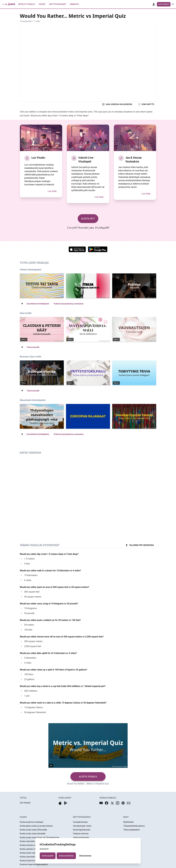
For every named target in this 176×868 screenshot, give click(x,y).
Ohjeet (42, 4)
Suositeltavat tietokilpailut (38, 304)
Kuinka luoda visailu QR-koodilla (33, 830)
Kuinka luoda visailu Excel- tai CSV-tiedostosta (39, 837)
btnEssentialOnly (66, 856)
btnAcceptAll (48, 856)
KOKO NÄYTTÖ (146, 104)
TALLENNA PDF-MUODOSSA (140, 545)
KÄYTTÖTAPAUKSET (82, 817)
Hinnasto (74, 4)
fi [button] (173, 4)
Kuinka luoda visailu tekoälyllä (33, 834)
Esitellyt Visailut (27, 4)
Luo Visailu (164, 4)
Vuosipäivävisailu (80, 822)
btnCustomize (85, 856)
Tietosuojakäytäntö (132, 830)
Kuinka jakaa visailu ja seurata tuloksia (36, 826)
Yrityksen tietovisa (81, 834)
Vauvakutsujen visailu (82, 826)
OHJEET (23, 817)
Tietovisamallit (33, 347)
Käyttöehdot (129, 822)
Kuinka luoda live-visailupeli (31, 822)
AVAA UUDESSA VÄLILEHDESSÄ (117, 104)
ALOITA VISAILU (88, 777)
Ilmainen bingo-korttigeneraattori (34, 864)
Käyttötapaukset (58, 4)
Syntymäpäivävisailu (82, 830)
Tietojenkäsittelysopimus (134, 826)
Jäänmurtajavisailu (81, 837)
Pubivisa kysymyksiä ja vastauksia (69, 304)
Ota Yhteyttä (25, 803)
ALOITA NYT (88, 219)
